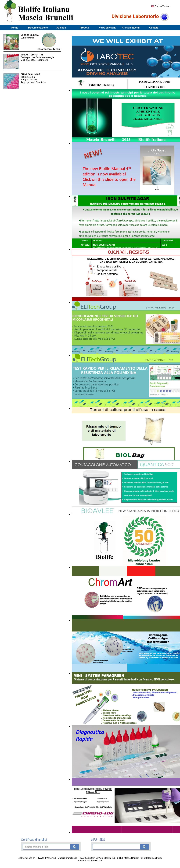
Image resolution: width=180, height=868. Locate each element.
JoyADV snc (96, 861)
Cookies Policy (155, 858)
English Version (160, 6)
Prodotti (84, 28)
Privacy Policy (139, 858)
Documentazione (38, 28)
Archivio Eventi (131, 28)
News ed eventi (108, 28)
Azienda (61, 28)
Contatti (154, 28)
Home (15, 28)
